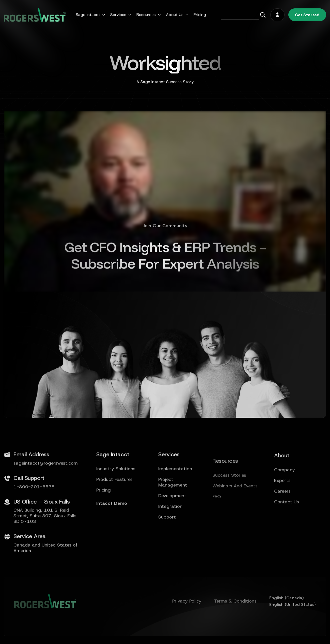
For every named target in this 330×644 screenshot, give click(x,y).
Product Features (114, 501)
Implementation (175, 490)
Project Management (173, 504)
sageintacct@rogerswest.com (46, 485)
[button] (90, 15)
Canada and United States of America (45, 570)
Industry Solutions (116, 490)
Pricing (200, 15)
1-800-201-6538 (34, 508)
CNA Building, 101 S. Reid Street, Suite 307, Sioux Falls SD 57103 (45, 538)
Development (172, 517)
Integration (170, 528)
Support (167, 539)
